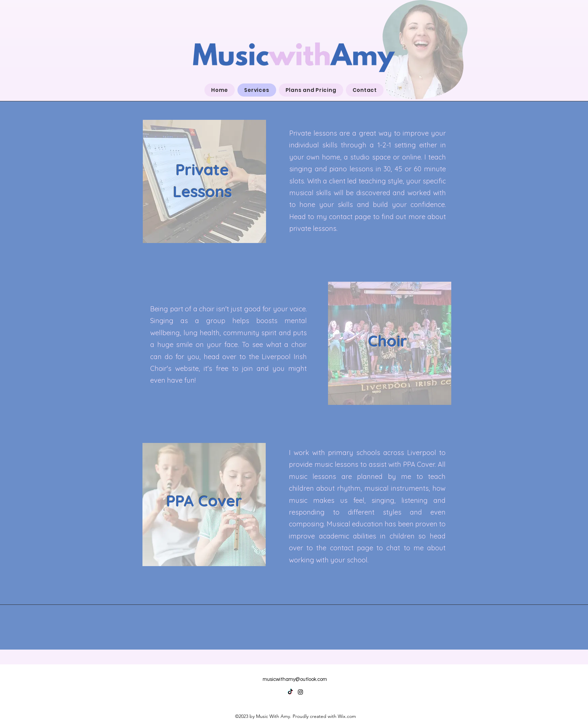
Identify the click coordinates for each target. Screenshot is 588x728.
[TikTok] (290, 692)
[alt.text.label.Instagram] (300, 692)
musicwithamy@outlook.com (295, 679)
